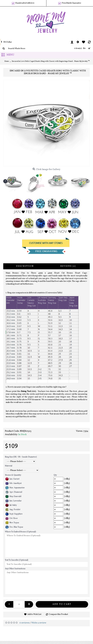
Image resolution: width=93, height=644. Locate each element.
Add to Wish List (34, 614)
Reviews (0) (68, 266)
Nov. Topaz (12, 523)
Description (25, 266)
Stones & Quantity (13, 475)
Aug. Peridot (13, 510)
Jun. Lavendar (13, 501)
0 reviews (25, 623)
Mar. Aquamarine (15, 488)
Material (9, 466)
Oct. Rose (12, 518)
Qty (55, 475)
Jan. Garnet (12, 479)
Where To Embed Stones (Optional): (21, 532)
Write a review (39, 623)
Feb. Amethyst (13, 483)
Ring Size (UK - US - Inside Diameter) (21, 457)
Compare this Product (58, 614)
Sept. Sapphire (14, 514)
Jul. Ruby (11, 505)
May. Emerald (13, 496)
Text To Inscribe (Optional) (17, 560)
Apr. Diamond (14, 492)
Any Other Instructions (15, 569)
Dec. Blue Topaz (14, 527)
